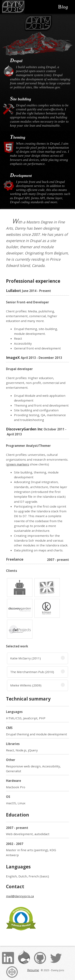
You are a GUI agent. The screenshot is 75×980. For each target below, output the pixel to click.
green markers (18, 464)
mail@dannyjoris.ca (20, 896)
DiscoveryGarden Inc (24, 429)
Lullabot (13, 291)
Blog (63, 7)
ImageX (13, 357)
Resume (33, 970)
